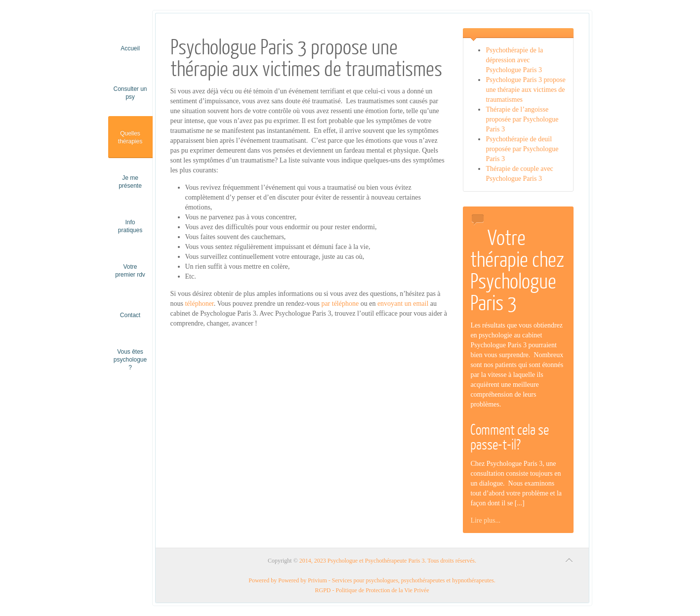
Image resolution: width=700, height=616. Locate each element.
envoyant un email (403, 304)
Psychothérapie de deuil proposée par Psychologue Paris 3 (522, 149)
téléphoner (199, 304)
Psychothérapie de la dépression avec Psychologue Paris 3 (514, 60)
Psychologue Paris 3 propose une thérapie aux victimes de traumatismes (525, 90)
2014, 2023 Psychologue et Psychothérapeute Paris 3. (363, 561)
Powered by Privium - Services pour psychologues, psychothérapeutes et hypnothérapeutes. (387, 580)
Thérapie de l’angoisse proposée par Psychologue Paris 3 (522, 119)
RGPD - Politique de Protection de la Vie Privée (372, 590)
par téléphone (340, 304)
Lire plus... (485, 520)
